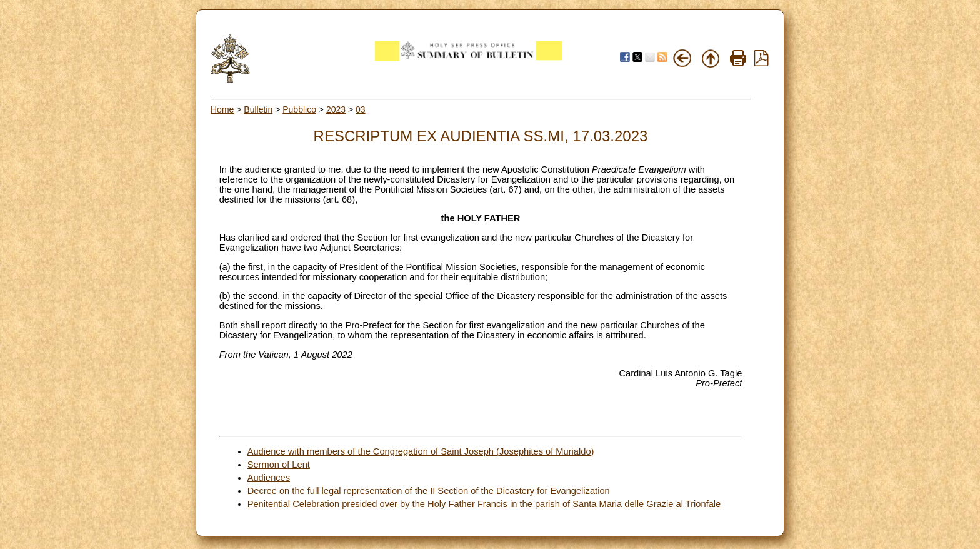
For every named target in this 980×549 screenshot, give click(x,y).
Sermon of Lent (279, 465)
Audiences (269, 478)
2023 (336, 109)
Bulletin (258, 109)
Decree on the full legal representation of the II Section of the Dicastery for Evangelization (429, 491)
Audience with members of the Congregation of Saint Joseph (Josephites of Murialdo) (421, 451)
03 (361, 109)
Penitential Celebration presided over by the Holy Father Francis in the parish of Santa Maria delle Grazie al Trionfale (484, 504)
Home (222, 109)
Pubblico (299, 109)
